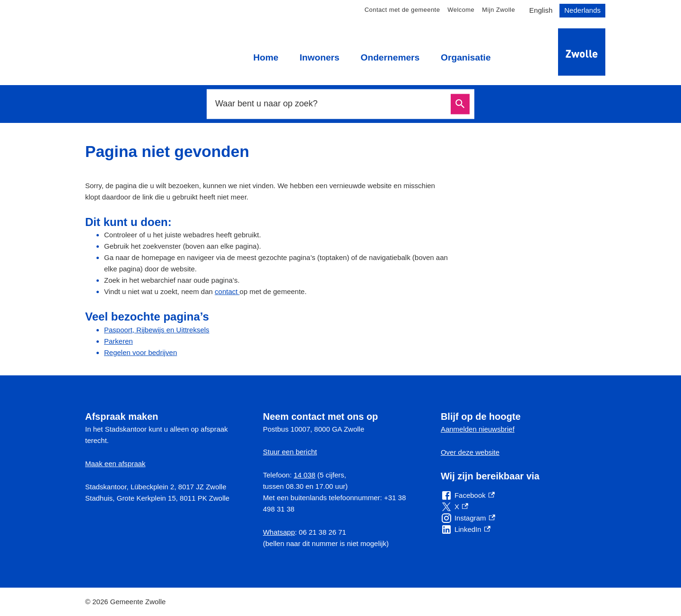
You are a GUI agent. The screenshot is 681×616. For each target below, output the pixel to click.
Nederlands (582, 10)
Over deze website (470, 452)
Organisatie (466, 57)
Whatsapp (279, 532)
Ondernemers (390, 57)
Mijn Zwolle (498, 10)
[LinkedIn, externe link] (466, 529)
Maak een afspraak (115, 464)
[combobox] (330, 104)
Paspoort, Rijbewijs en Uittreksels (157, 330)
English (541, 10)
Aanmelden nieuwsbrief (478, 429)
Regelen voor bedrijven (140, 352)
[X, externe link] (454, 507)
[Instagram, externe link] (468, 518)
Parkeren (118, 341)
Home (266, 57)
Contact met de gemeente (402, 10)
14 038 (305, 475)
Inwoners (319, 57)
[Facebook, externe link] (468, 495)
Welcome (461, 10)
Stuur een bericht (290, 452)
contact (227, 291)
